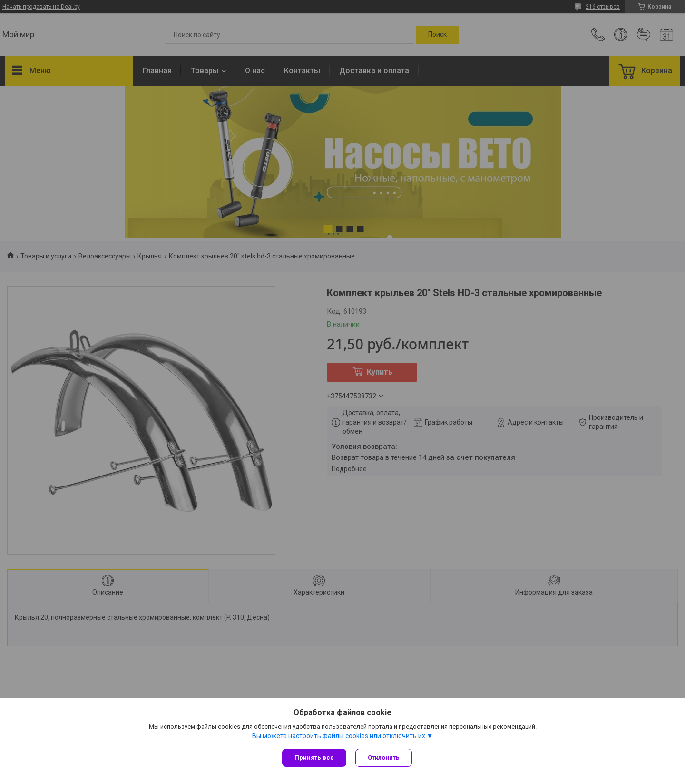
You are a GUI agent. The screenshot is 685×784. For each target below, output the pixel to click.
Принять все (314, 758)
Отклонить (384, 758)
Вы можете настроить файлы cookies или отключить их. (339, 736)
